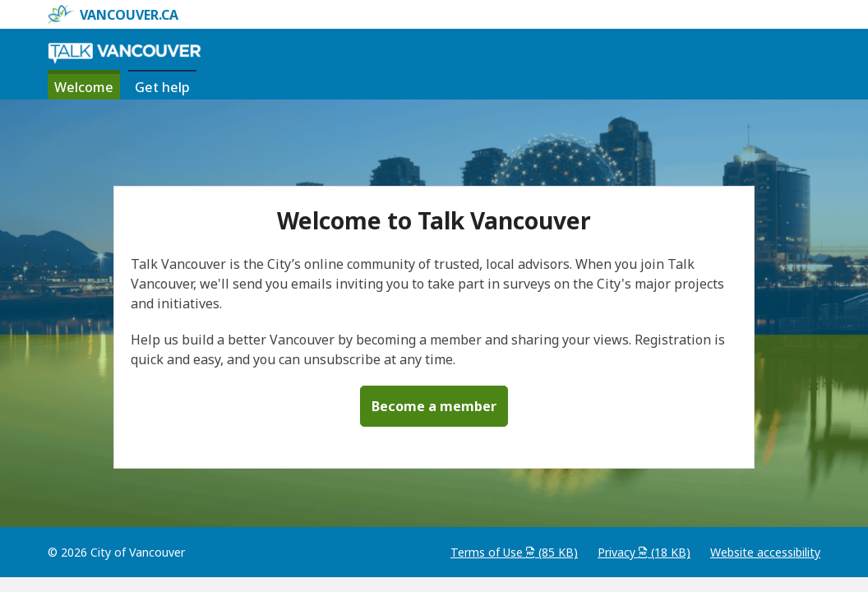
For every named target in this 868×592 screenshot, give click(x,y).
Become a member (434, 406)
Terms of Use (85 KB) (514, 552)
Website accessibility (765, 552)
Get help (166, 86)
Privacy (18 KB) (644, 552)
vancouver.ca (113, 15)
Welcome (84, 87)
